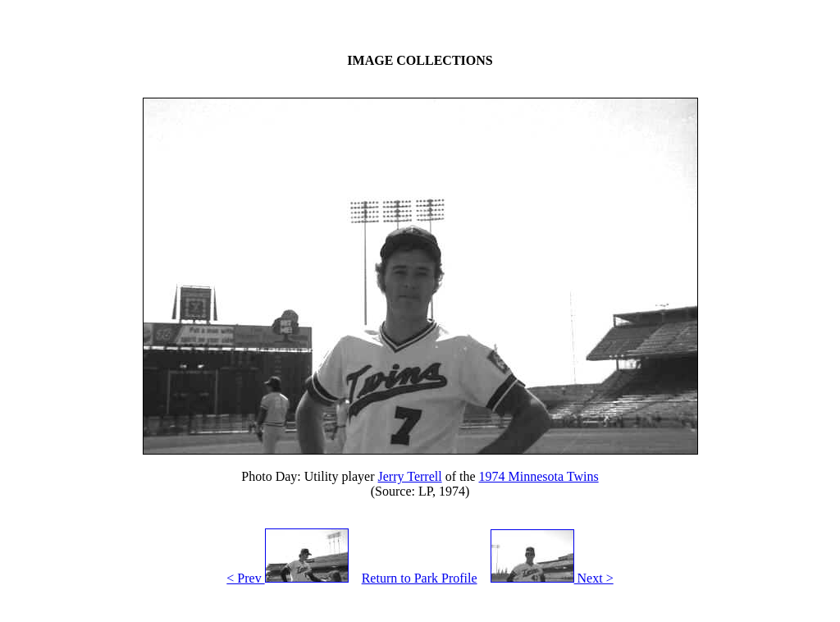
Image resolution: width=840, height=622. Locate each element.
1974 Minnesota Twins (539, 476)
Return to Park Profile (420, 578)
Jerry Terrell (410, 476)
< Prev (287, 578)
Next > (552, 578)
